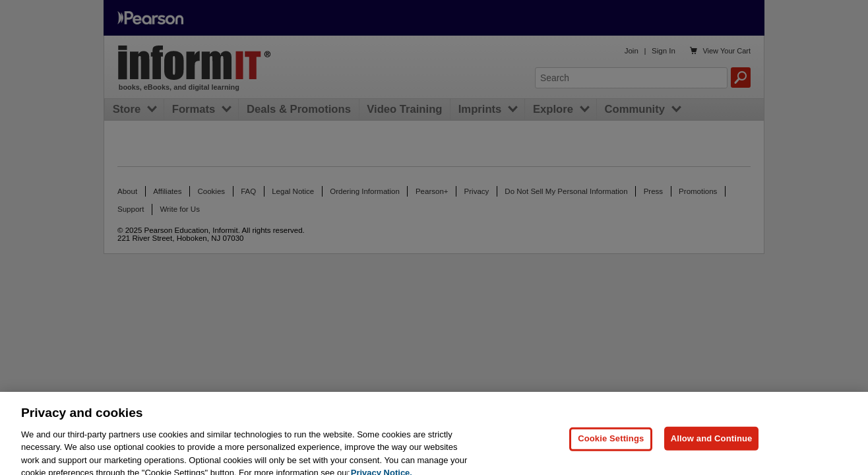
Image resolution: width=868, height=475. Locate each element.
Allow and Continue (712, 444)
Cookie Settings (611, 444)
